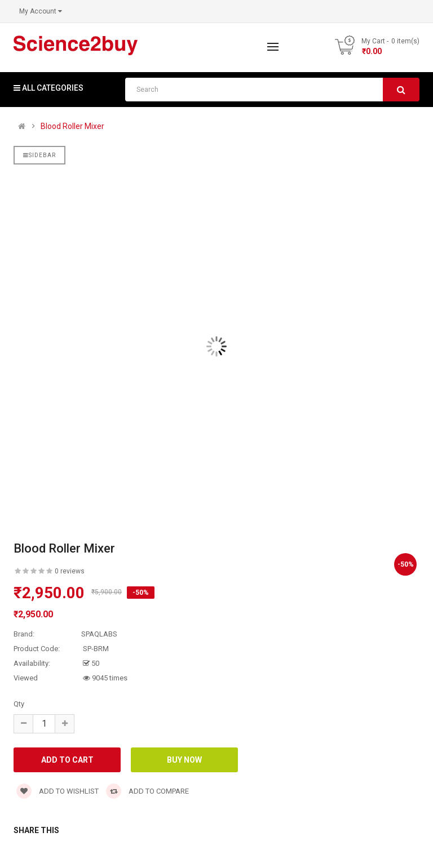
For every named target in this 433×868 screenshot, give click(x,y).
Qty (19, 704)
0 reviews (70, 571)
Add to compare (147, 791)
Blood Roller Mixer (72, 126)
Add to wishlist (58, 791)
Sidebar (39, 155)
